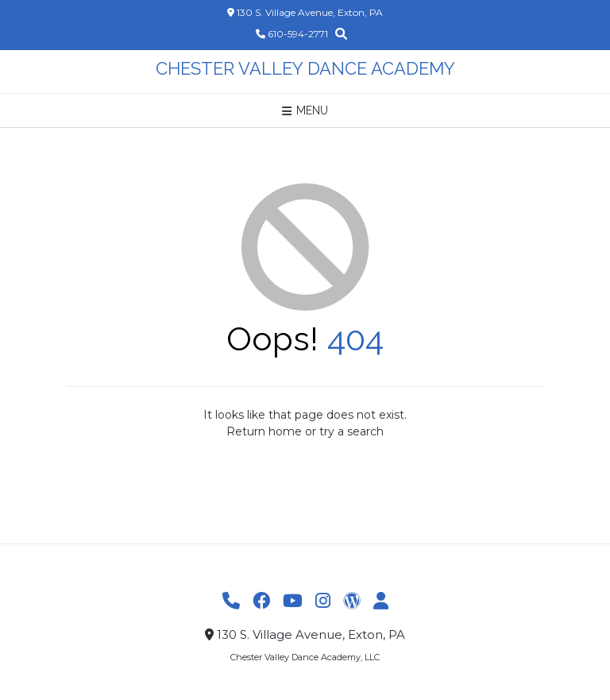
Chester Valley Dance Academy (305, 68)
